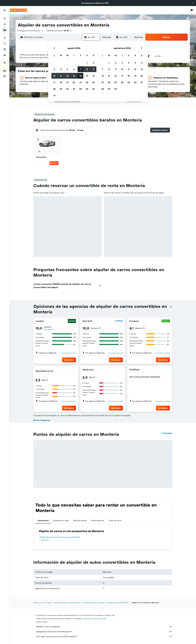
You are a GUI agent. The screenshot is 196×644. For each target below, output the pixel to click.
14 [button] (81, 76)
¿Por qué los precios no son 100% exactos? (104, 636)
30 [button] (94, 89)
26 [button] (67, 89)
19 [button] (67, 82)
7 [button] (80, 69)
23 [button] (94, 82)
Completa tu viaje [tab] (61, 520)
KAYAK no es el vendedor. (104, 627)
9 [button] (94, 69)
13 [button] (74, 76)
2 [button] (94, 63)
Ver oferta (54, 163)
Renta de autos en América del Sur (67, 603)
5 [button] (67, 69)
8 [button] (87, 69)
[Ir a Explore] (5, 38)
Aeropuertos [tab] (43, 520)
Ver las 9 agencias (42, 420)
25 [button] (61, 89)
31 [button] (54, 95)
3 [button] (54, 69)
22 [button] (87, 82)
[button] (193, 3)
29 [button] (87, 89)
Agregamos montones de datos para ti (104, 631)
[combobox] (31, 31)
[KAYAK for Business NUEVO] (5, 55)
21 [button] (81, 82)
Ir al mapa (167, 433)
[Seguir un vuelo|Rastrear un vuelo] (5, 44)
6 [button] (74, 69)
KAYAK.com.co (39, 603)
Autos (49, 603)
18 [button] (61, 82)
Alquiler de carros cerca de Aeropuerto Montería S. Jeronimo (60, 538)
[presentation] (171, 307)
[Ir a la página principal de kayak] (18, 10)
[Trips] (5, 63)
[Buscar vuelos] (5, 19)
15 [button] (87, 76)
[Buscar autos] (5, 30)
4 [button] (61, 69)
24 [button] (54, 89)
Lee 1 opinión (49, 329)
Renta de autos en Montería (118, 603)
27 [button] (74, 89)
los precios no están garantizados (94, 619)
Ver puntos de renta (69, 353)
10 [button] (54, 76)
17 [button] (54, 82)
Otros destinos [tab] (98, 520)
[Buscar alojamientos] (5, 24)
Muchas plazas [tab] (80, 520)
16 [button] (94, 76)
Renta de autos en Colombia (94, 603)
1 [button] (87, 63)
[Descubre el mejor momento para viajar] (5, 49)
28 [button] (80, 89)
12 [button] (67, 76)
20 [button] (74, 82)
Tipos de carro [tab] (115, 520)
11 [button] (61, 76)
